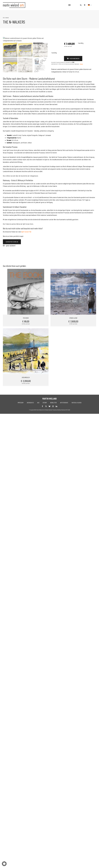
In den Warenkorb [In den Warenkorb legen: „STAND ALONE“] (70, 330)
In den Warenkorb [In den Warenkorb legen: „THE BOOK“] (22, 330)
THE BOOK (26, 356)
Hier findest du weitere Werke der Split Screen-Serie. (18, 262)
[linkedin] (56, 444)
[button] (81, 4)
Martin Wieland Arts (40, 448)
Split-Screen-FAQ (26, 269)
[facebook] (42, 444)
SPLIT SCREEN (6, 18)
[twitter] (46, 444)
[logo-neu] (14, 3)
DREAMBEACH (26, 415)
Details (81, 64)
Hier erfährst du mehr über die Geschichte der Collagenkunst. (21, 213)
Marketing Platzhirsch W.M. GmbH (64, 448)
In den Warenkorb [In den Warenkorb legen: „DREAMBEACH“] (22, 390)
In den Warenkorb (73, 59)
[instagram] (53, 444)
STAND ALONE (73, 356)
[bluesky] (49, 444)
